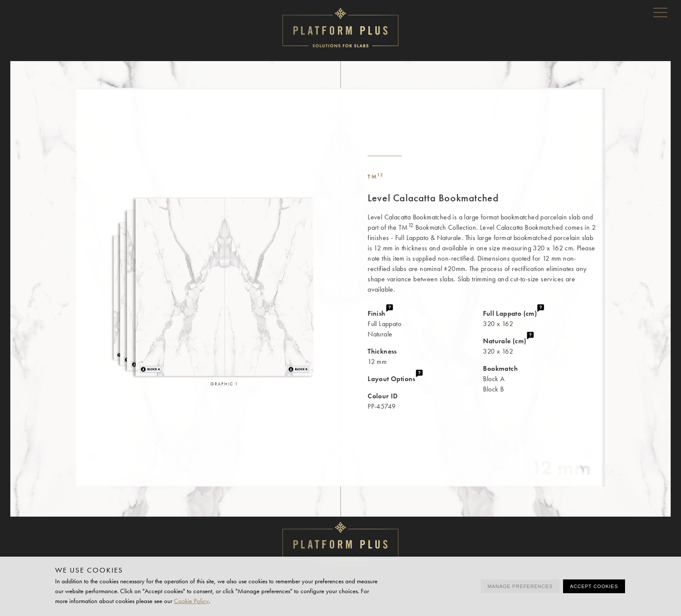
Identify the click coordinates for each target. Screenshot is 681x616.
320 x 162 (544, 318)
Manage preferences (520, 586)
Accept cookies (594, 586)
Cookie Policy (191, 601)
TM (376, 177)
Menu (660, 12)
